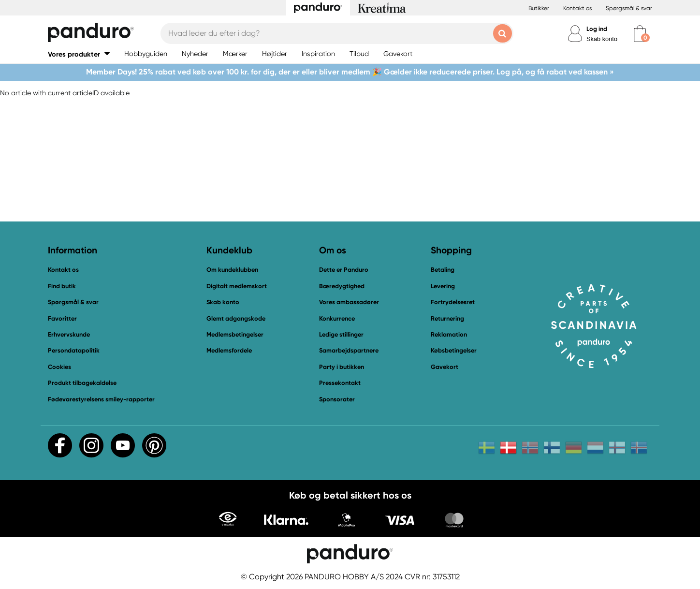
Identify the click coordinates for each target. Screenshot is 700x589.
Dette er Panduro (344, 270)
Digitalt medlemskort (237, 286)
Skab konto (602, 39)
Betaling (443, 270)
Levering (443, 286)
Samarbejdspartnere (349, 350)
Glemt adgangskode (236, 318)
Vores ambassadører (349, 302)
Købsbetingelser (454, 350)
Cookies (59, 367)
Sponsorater (337, 399)
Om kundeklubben (232, 270)
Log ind (597, 29)
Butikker (539, 8)
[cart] (640, 34)
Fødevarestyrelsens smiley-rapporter (101, 399)
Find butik (62, 286)
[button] (79, 54)
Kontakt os (577, 8)
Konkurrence (337, 318)
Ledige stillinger (341, 334)
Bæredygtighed (342, 286)
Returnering (447, 318)
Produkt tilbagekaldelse (82, 383)
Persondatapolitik (74, 350)
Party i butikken (342, 367)
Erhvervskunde (69, 334)
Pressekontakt (340, 383)
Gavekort (445, 367)
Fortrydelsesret (453, 302)
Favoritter (62, 318)
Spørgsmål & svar (629, 8)
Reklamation (449, 334)
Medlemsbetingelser (235, 334)
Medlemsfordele (229, 350)
